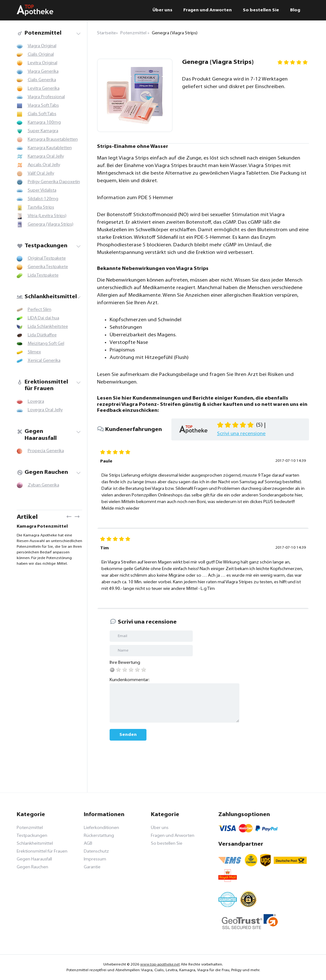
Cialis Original (41, 55)
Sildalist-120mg (43, 199)
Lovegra (36, 402)
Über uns (162, 10)
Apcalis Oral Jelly (44, 165)
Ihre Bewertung (125, 663)
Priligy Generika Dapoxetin (54, 182)
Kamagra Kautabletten (50, 148)
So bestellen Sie (261, 10)
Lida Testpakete (43, 275)
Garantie (92, 867)
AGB (88, 844)
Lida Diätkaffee (42, 335)
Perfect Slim (40, 310)
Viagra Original (42, 46)
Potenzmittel (39, 33)
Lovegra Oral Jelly (45, 410)
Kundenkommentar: (130, 680)
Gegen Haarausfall (37, 435)
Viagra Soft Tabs (43, 106)
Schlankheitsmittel (47, 297)
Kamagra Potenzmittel (42, 526)
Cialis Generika (42, 80)
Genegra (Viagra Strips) (51, 224)
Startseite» (107, 33)
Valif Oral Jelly (41, 174)
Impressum (95, 859)
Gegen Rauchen (42, 472)
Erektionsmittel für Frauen (42, 386)
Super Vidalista (42, 190)
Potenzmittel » (135, 33)
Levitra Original (43, 63)
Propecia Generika (46, 451)
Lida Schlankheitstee (48, 327)
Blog (295, 10)
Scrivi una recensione (241, 434)
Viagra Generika (43, 72)
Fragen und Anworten (208, 10)
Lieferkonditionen (101, 828)
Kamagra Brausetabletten (53, 140)
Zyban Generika (43, 485)
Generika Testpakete (48, 267)
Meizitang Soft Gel (46, 344)
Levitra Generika (44, 89)
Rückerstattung (99, 836)
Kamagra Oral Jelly (46, 157)
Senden (128, 735)
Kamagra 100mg (44, 123)
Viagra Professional (46, 97)
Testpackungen (42, 246)
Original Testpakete (47, 258)
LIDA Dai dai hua (43, 318)
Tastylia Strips (41, 207)
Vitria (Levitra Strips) (47, 216)
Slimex (34, 352)
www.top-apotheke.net (160, 965)
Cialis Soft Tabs (42, 114)
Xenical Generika (44, 361)
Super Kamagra (43, 131)
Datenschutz (96, 851)
